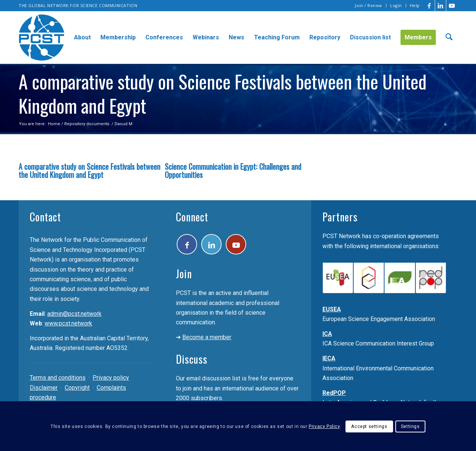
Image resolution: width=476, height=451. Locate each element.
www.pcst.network (68, 323)
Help (415, 5)
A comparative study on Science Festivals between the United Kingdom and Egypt (89, 171)
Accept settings (369, 426)
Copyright (77, 388)
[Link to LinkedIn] (440, 6)
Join (184, 274)
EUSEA (332, 309)
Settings (410, 426)
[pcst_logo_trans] (42, 38)
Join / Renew (369, 5)
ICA (327, 334)
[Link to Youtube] (452, 6)
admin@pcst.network (74, 314)
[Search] (449, 38)
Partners (340, 217)
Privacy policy (111, 378)
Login (396, 5)
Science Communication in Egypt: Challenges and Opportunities (233, 171)
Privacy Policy (324, 426)
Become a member (207, 337)
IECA (329, 358)
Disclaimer (44, 388)
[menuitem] (369, 6)
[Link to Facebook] (429, 6)
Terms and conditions (58, 378)
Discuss (192, 359)
